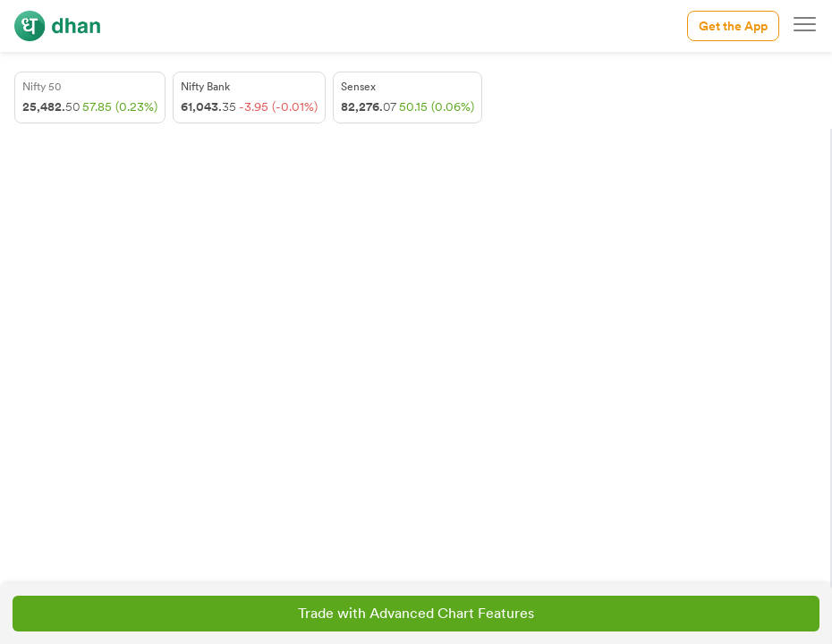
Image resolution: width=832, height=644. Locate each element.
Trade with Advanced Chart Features (416, 613)
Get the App (733, 26)
